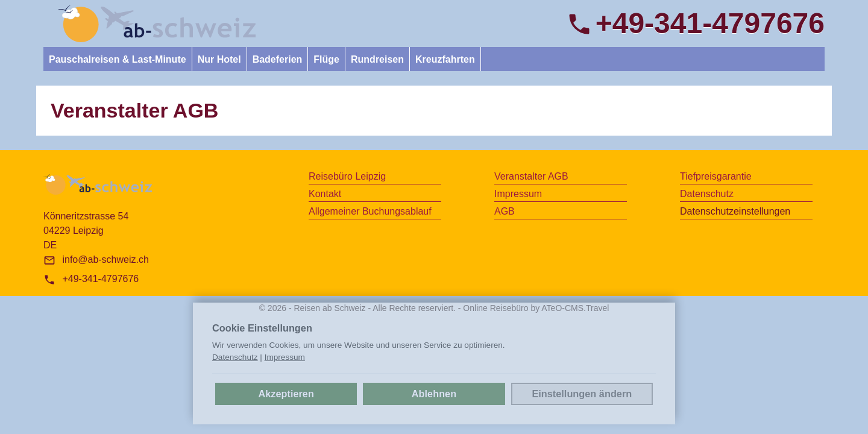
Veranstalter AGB (531, 176)
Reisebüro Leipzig (347, 176)
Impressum (518, 194)
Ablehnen (434, 394)
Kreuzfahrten (445, 59)
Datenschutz (707, 194)
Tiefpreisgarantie (716, 176)
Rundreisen (377, 59)
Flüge (326, 59)
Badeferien (278, 59)
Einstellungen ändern (582, 394)
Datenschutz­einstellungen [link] (735, 211)
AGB (505, 211)
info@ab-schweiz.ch (105, 259)
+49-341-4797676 (100, 279)
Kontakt (325, 194)
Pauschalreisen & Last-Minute (118, 59)
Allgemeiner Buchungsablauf (370, 211)
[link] (157, 24)
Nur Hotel (219, 59)
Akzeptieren (286, 394)
